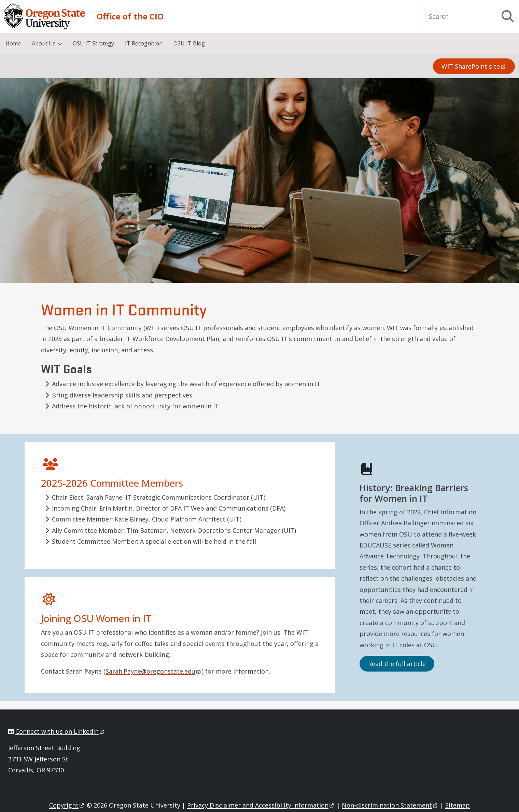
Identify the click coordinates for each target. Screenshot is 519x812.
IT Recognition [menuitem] (144, 43)
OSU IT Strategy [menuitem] (93, 43)
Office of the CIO (130, 16)
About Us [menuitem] (44, 43)
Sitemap (458, 805)
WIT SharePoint (474, 66)
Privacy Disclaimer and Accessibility (261, 805)
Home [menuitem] (13, 43)
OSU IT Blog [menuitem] (189, 43)
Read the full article (397, 664)
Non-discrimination (390, 805)
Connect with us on (60, 731)
